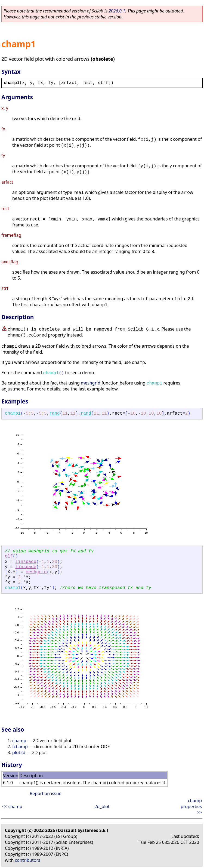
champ (19, 741)
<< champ (12, 806)
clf (9, 556)
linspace (26, 562)
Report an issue (45, 793)
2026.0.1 (117, 11)
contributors (28, 860)
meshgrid (91, 383)
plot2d (19, 752)
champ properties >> (191, 806)
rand (54, 414)
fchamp (20, 747)
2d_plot (102, 806)
